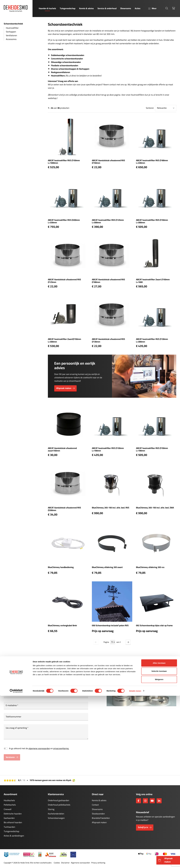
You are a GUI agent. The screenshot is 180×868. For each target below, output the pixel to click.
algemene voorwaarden (39, 748)
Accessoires (11, 39)
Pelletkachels (10, 805)
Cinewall (8, 809)
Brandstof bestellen (101, 818)
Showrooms (126, 8)
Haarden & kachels (47, 8)
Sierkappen (11, 32)
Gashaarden (9, 818)
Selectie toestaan (159, 843)
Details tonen (135, 863)
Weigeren (159, 852)
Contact (95, 805)
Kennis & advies (86, 8)
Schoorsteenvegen (56, 818)
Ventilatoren (11, 35)
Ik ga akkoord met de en (39, 748)
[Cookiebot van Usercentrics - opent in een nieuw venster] (16, 863)
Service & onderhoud (107, 8)
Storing (51, 809)
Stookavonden (98, 814)
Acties (138, 8)
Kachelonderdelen (56, 814)
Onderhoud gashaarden (58, 800)
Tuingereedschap (68, 8)
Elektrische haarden (13, 814)
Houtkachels (9, 800)
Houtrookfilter (12, 28)
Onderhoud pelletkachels (59, 805)
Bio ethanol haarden (13, 822)
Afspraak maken (99, 822)
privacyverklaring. (61, 748)
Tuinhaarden (9, 827)
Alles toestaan (159, 835)
